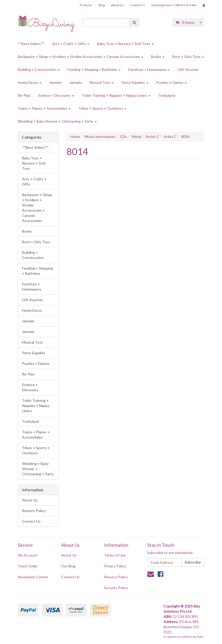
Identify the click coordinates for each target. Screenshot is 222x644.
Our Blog (68, 566)
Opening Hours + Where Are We (174, 5)
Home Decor (30, 82)
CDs (124, 136)
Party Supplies (135, 82)
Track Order (28, 566)
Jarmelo (55, 82)
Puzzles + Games (171, 82)
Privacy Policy (115, 566)
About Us (117, 5)
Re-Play (24, 95)
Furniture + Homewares (149, 69)
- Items (185, 22)
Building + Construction (39, 69)
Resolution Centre (33, 577)
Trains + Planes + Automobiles (44, 108)
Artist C (170, 136)
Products (86, 5)
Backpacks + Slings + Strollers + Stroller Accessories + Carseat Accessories (81, 57)
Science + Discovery (56, 95)
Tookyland (167, 95)
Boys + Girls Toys (188, 57)
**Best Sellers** (31, 44)
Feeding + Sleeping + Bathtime (94, 69)
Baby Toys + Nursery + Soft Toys (125, 44)
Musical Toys (102, 82)
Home (75, 136)
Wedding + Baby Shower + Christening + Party (57, 121)
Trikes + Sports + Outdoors (102, 108)
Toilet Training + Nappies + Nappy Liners (116, 95)
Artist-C (152, 136)
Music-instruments (100, 136)
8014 (186, 136)
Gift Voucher (188, 69)
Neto (200, 637)
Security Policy (116, 588)
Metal (136, 136)
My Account (28, 555)
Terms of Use (115, 555)
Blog (102, 5)
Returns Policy (34, 511)
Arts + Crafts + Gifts (71, 44)
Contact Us (138, 5)
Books (158, 57)
